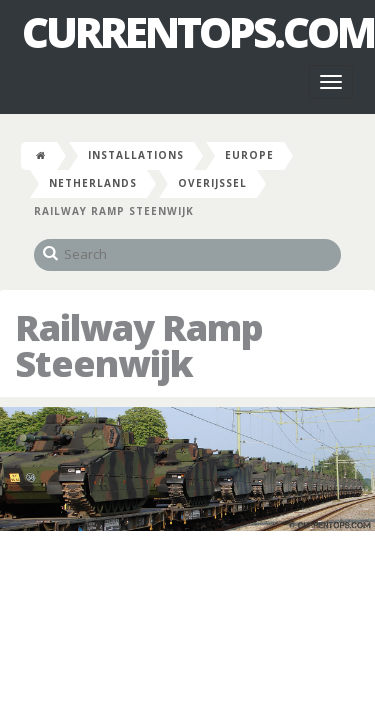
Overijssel (212, 183)
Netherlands (93, 183)
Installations (136, 155)
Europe (249, 155)
